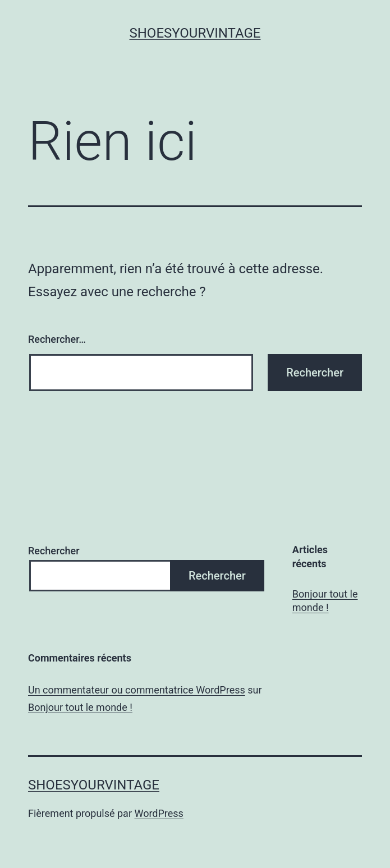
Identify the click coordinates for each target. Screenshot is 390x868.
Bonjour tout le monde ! (325, 600)
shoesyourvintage (195, 33)
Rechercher (54, 551)
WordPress (159, 813)
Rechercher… (57, 339)
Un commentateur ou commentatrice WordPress (137, 690)
